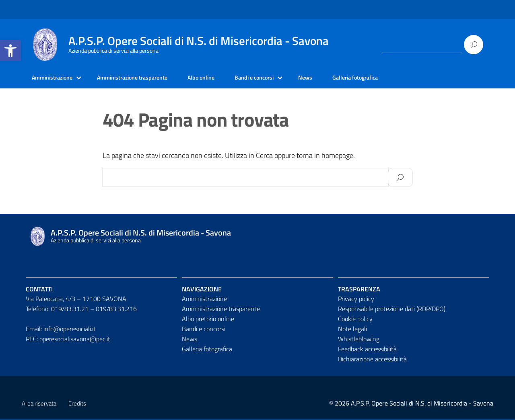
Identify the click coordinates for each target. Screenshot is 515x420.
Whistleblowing (359, 340)
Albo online (221, 78)
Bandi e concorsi (279, 78)
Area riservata (39, 405)
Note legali (352, 330)
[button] (10, 51)
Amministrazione (55, 78)
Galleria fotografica (388, 78)
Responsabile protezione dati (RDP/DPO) (392, 310)
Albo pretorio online (208, 320)
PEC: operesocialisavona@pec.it (68, 340)
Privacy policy (356, 300)
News (334, 78)
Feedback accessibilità (367, 350)
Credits (77, 405)
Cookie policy (355, 320)
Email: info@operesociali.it (61, 330)
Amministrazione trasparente (144, 78)
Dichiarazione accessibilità (372, 360)
